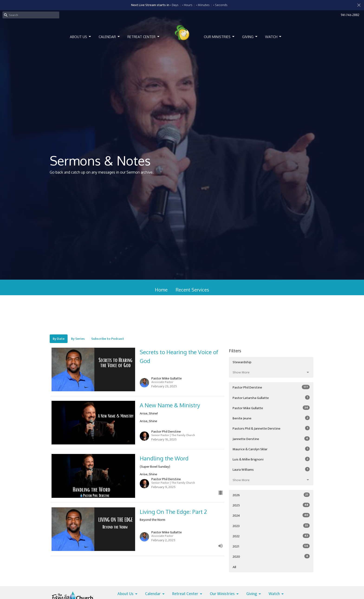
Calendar (110, 37)
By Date (59, 339)
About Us (81, 37)
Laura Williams (271, 469)
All (234, 567)
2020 (271, 557)
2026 (271, 495)
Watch (274, 37)
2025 (271, 505)
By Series (78, 339)
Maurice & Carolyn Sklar (271, 449)
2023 (271, 526)
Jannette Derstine (271, 439)
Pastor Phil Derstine (271, 387)
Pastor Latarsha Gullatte (271, 398)
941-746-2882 (350, 15)
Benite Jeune (271, 418)
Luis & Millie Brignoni (271, 459)
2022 (271, 536)
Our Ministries (219, 37)
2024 (271, 515)
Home (161, 290)
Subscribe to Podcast (108, 339)
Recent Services (192, 290)
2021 (271, 546)
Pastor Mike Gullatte (271, 408)
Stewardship (242, 362)
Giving (250, 37)
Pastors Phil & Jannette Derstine (271, 428)
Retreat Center (144, 37)
